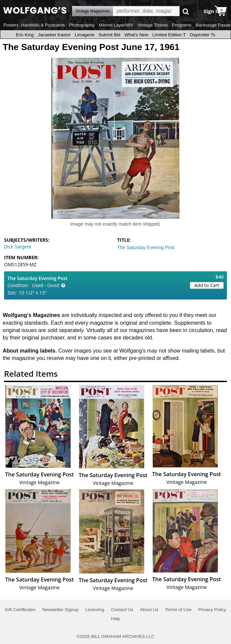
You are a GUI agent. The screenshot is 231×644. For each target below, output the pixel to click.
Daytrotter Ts (203, 35)
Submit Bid (109, 35)
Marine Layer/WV (116, 25)
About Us (149, 610)
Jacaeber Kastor (54, 35)
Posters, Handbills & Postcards (34, 25)
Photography (82, 25)
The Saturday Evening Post (146, 247)
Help (115, 619)
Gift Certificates (20, 610)
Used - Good (46, 285)
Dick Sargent (17, 247)
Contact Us (122, 610)
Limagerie (85, 35)
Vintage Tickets (153, 25)
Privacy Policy (212, 610)
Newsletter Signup (61, 610)
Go (186, 11)
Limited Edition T (169, 35)
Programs (182, 25)
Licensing (95, 610)
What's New (136, 35)
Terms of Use (178, 610)
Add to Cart (207, 285)
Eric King (25, 35)
